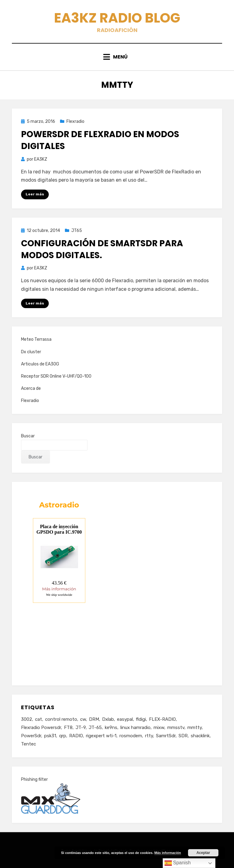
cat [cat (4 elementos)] (39, 719)
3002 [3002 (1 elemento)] (27, 719)
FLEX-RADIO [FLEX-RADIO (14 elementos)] (162, 719)
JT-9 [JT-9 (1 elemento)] (81, 727)
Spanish (178, 863)
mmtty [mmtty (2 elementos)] (195, 727)
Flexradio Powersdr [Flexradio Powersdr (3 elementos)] (41, 727)
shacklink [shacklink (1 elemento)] (200, 736)
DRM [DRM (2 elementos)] (94, 719)
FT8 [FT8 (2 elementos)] (68, 727)
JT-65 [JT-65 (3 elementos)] (95, 727)
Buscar (28, 436)
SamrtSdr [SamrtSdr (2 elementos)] (166, 736)
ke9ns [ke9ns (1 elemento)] (111, 727)
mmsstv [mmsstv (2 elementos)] (176, 727)
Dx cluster (31, 352)
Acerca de (31, 388)
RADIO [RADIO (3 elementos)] (76, 736)
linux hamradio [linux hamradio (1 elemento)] (135, 727)
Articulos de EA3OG (40, 364)
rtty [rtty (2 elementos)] (149, 736)
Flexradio (75, 121)
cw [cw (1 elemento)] (83, 719)
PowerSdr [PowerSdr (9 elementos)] (31, 736)
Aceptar (203, 853)
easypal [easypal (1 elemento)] (125, 719)
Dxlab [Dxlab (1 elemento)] (108, 719)
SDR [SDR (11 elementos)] (183, 736)
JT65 (77, 231)
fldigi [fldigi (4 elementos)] (141, 719)
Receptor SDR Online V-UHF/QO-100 (56, 376)
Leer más (35, 194)
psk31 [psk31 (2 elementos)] (50, 736)
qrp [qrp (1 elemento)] (63, 736)
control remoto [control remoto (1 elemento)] (61, 719)
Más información (168, 853)
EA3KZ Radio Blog (117, 18)
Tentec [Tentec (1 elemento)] (28, 744)
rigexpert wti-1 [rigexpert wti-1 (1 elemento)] (101, 736)
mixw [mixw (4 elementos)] (159, 727)
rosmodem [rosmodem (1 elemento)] (131, 736)
